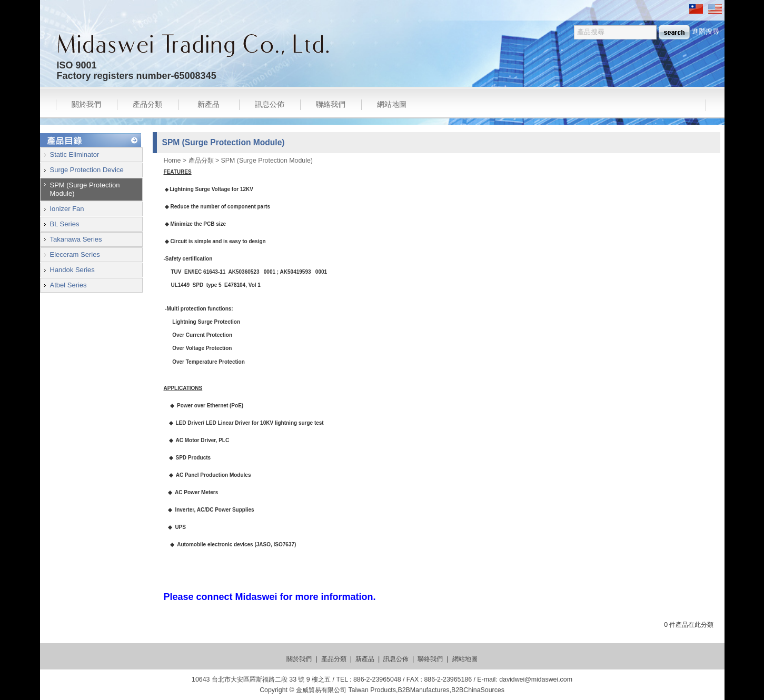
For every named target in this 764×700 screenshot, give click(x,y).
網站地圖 (392, 104)
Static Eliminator (75, 154)
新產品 (209, 104)
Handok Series (72, 270)
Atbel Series (68, 285)
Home (172, 161)
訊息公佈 (270, 104)
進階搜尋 (706, 31)
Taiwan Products (372, 690)
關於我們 (86, 104)
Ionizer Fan (67, 209)
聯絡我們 (331, 104)
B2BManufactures (423, 690)
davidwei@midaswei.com (536, 679)
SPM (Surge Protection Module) (267, 161)
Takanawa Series (76, 239)
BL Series (65, 224)
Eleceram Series (75, 254)
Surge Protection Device (87, 170)
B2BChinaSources (478, 690)
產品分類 (147, 104)
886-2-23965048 (377, 679)
